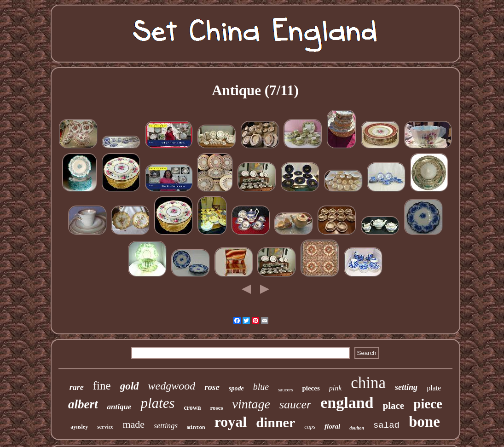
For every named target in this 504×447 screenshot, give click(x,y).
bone (424, 422)
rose (212, 387)
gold (130, 386)
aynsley (79, 427)
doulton (357, 428)
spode (236, 388)
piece (428, 404)
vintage (251, 404)
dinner (275, 422)
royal (231, 422)
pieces (311, 388)
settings (166, 426)
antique (119, 407)
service (105, 427)
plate (434, 388)
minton (196, 428)
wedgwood (172, 386)
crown (192, 408)
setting (406, 387)
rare (77, 387)
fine (102, 386)
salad (386, 425)
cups (310, 427)
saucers (285, 390)
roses (217, 408)
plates (157, 403)
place (394, 406)
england (347, 403)
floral (332, 426)
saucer (295, 404)
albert (83, 404)
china (368, 383)
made (133, 424)
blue (261, 387)
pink (336, 388)
